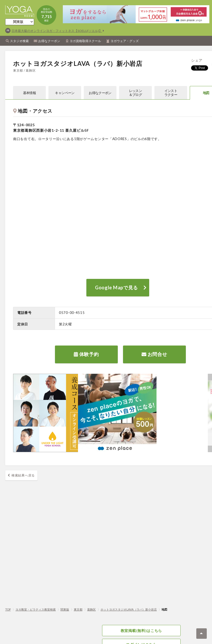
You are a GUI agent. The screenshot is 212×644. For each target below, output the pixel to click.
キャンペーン (65, 93)
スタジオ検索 (19, 41)
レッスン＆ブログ (135, 93)
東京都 (78, 609)
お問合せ (154, 354)
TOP (8, 609)
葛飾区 (91, 609)
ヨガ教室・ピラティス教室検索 (36, 609)
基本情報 (29, 93)
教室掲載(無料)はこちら (141, 631)
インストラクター (171, 93)
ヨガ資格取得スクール (85, 41)
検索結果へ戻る (23, 475)
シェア (197, 60)
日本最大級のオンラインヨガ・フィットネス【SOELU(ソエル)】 (57, 31)
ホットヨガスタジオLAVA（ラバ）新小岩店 (129, 609)
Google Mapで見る (116, 287)
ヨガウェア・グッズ (125, 41)
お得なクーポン (49, 41)
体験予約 (86, 354)
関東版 (65, 609)
